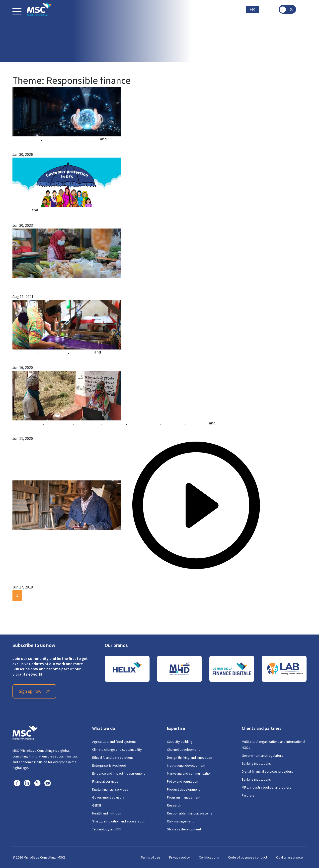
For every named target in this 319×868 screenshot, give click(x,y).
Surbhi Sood (197, 423)
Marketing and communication (189, 773)
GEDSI (97, 805)
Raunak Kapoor (115, 352)
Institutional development (186, 765)
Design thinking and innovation (190, 757)
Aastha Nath (88, 139)
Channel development (183, 750)
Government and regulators (262, 755)
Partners (248, 795)
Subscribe (229, 9)
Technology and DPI (107, 829)
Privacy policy (180, 857)
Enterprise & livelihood (109, 765)
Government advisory (108, 797)
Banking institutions (256, 763)
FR (252, 9)
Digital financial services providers (267, 771)
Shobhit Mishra (230, 423)
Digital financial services (110, 789)
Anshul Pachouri (27, 139)
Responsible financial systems (190, 813)
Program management (184, 797)
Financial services (105, 781)
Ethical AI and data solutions (113, 757)
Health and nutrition (107, 813)
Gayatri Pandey (88, 423)
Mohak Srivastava (144, 423)
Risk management (180, 821)
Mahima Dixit (50, 210)
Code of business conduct (248, 857)
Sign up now (35, 691)
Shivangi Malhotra (59, 139)
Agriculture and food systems (114, 742)
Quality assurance (289, 857)
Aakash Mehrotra (27, 423)
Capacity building (180, 742)
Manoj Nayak (114, 423)
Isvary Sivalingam (28, 572)
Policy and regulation (183, 781)
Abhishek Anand (58, 423)
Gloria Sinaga (82, 352)
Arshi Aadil (22, 210)
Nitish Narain (173, 423)
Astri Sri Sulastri (53, 352)
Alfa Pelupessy (25, 352)
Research (174, 805)
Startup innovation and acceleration (119, 821)
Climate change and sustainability (117, 750)
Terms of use (151, 857)
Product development (183, 789)
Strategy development (184, 829)
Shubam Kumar (121, 139)
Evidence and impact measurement (119, 773)
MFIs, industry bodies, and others (267, 787)
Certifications (209, 857)
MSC (16, 281)
